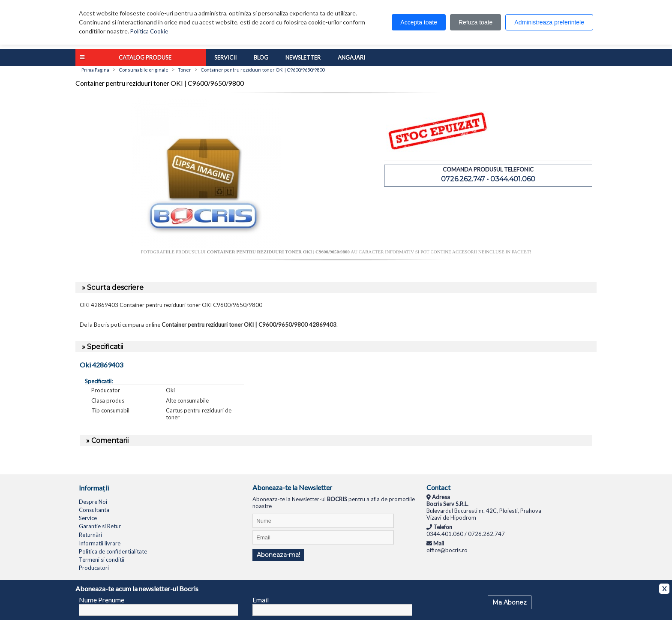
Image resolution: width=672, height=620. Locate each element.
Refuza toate (475, 22)
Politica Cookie (149, 31)
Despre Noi (93, 502)
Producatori (94, 568)
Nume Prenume (102, 600)
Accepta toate (419, 22)
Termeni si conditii (102, 560)
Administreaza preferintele (549, 22)
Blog (261, 57)
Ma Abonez (510, 602)
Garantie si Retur (100, 526)
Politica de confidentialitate (113, 551)
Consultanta (94, 510)
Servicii (225, 57)
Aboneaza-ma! (278, 555)
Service (88, 518)
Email (261, 600)
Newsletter (303, 57)
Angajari (351, 57)
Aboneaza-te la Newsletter (292, 487)
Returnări (90, 535)
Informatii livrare (100, 543)
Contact (438, 487)
